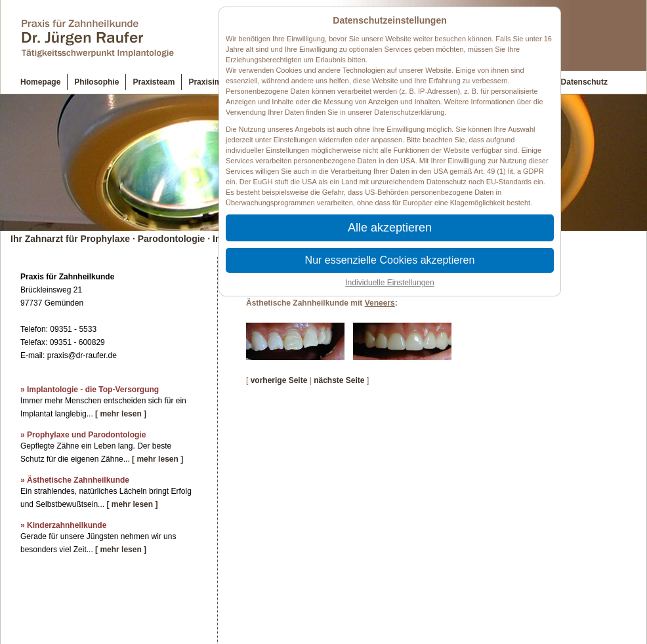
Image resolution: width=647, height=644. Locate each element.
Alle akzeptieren (390, 228)
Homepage (40, 82)
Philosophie (96, 82)
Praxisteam (154, 82)
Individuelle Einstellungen (389, 283)
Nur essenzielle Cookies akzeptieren (390, 260)
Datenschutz (584, 82)
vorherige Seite (279, 380)
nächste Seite (339, 380)
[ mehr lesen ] (121, 414)
